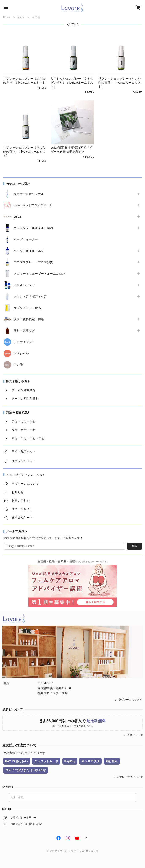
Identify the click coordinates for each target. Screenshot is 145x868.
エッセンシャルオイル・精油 (33, 228)
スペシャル (21, 353)
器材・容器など (24, 331)
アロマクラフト (24, 342)
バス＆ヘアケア (24, 285)
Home (7, 17)
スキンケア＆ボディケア (30, 296)
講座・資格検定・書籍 (29, 319)
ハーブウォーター (26, 239)
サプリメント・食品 (27, 308)
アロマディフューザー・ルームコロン (39, 274)
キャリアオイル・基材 (29, 251)
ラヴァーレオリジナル (29, 194)
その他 (18, 365)
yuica (17, 217)
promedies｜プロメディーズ (33, 205)
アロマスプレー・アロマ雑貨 (33, 262)
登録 (134, 546)
